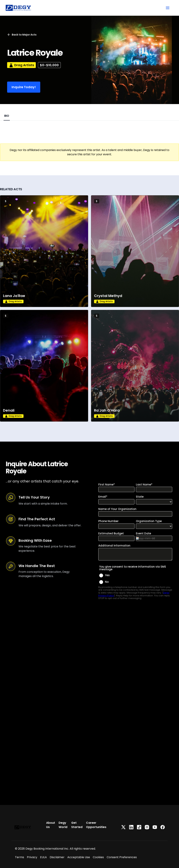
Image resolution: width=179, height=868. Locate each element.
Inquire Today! (24, 87)
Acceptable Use (79, 857)
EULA (43, 857)
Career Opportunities (96, 825)
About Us (51, 825)
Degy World (63, 825)
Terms (20, 857)
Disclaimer (57, 857)
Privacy (32, 857)
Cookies (98, 857)
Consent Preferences (122, 857)
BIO (7, 116)
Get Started (77, 825)
